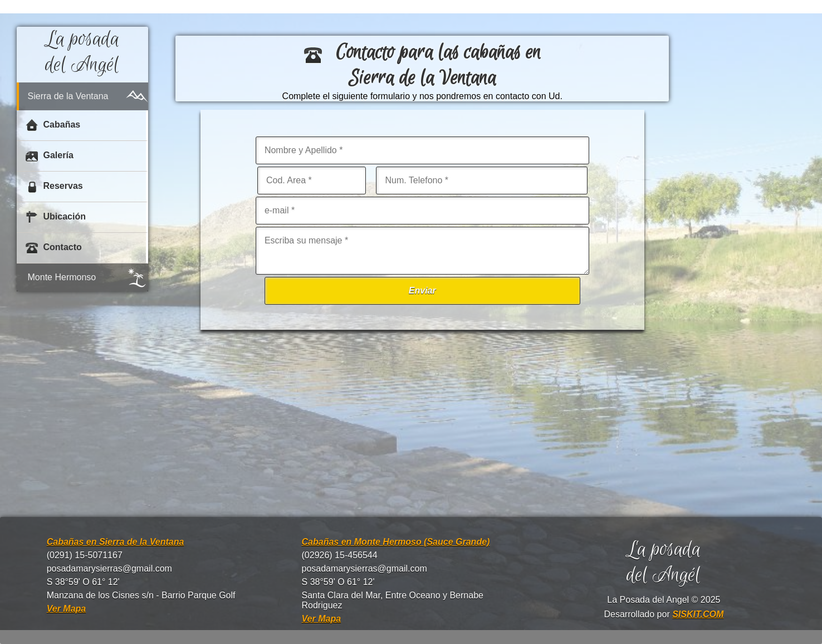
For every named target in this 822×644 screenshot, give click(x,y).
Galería (50, 156)
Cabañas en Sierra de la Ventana (116, 542)
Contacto (54, 248)
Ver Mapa (67, 609)
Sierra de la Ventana (68, 96)
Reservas (54, 187)
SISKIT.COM (698, 614)
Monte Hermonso (62, 277)
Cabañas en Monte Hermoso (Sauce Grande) (396, 542)
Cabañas (53, 125)
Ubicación (56, 217)
